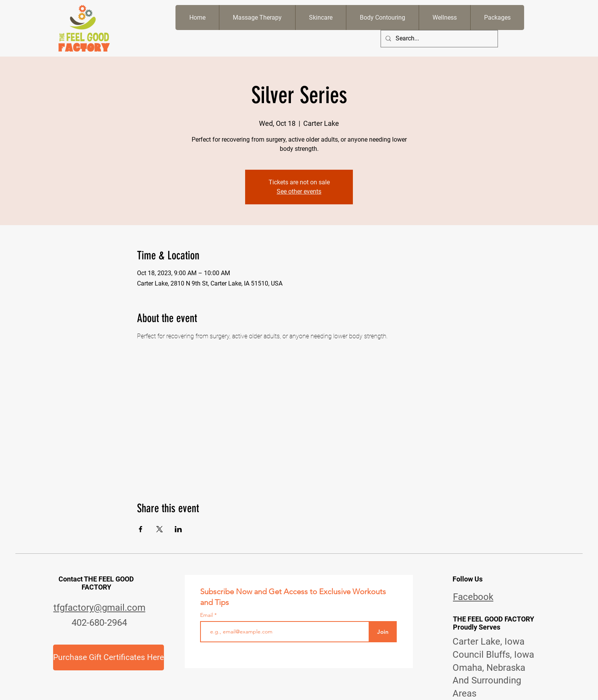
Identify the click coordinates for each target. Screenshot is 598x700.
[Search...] (438, 39)
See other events (299, 191)
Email (207, 615)
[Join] (383, 632)
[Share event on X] (160, 529)
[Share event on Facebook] (141, 529)
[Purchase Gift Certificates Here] (109, 657)
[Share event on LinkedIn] (178, 529)
